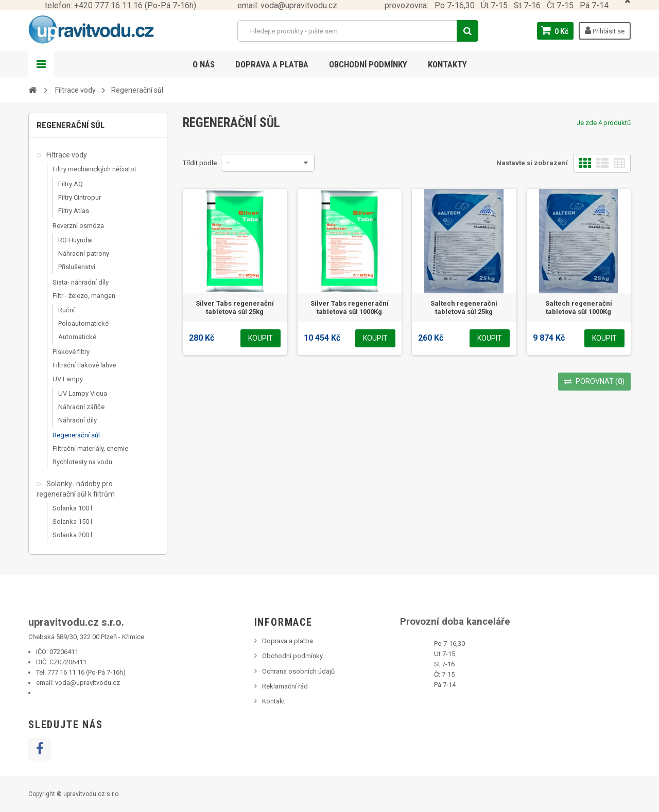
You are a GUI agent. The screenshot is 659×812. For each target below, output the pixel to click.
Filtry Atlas (74, 211)
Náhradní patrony (84, 253)
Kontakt (274, 701)
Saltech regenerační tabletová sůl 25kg (464, 307)
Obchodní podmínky (368, 64)
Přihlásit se (605, 30)
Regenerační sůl (76, 435)
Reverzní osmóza (78, 226)
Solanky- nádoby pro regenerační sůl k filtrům (76, 489)
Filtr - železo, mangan (84, 296)
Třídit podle (200, 163)
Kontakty (447, 64)
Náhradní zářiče (81, 407)
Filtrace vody (66, 155)
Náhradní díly (77, 420)
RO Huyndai (75, 240)
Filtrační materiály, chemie (90, 448)
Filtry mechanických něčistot (94, 169)
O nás (204, 64)
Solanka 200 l (72, 535)
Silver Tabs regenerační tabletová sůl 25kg (235, 307)
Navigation (41, 64)
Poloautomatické (83, 323)
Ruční (66, 310)
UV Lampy (68, 379)
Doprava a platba (272, 64)
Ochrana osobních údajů (298, 671)
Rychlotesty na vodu (82, 462)
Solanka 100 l (72, 508)
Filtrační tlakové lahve (84, 365)
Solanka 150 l (72, 522)
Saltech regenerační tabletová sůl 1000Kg (579, 307)
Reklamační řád (285, 686)
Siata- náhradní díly (81, 282)
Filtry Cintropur (80, 197)
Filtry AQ (71, 184)
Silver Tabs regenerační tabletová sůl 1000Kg (350, 307)
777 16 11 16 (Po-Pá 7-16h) (86, 672)
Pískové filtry (71, 352)
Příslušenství (77, 267)
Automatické (77, 337)
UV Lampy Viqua (83, 393)
